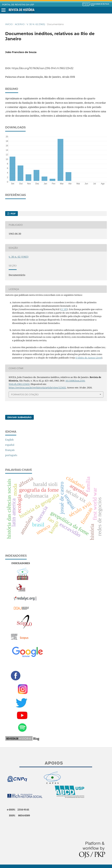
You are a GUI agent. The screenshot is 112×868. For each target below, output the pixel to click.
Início (9, 24)
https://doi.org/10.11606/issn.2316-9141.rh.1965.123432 (42, 68)
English (9, 440)
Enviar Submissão (19, 417)
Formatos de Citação (25, 394)
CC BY (64, 309)
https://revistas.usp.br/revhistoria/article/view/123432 (37, 388)
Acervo (20, 24)
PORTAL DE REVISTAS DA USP (18, 5)
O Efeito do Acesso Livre (88, 358)
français (10, 450)
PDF (13, 214)
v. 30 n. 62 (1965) (36, 24)
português (11, 455)
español (10, 445)
